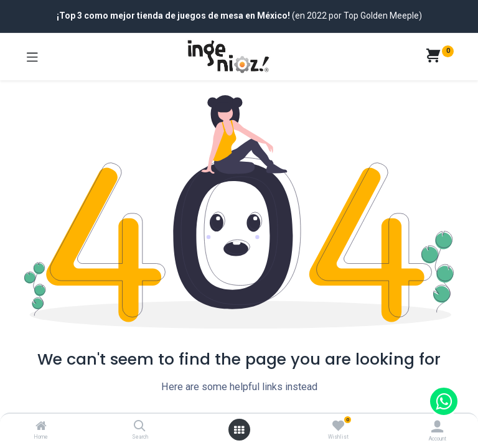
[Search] (140, 427)
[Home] (41, 427)
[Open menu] (239, 430)
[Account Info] (437, 427)
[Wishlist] (338, 426)
